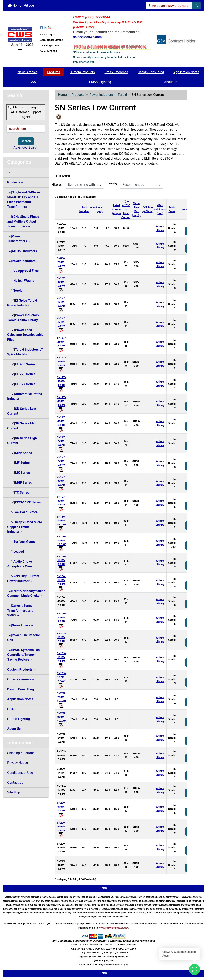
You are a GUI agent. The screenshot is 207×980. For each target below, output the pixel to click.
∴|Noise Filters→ (20, 625)
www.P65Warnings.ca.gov (114, 928)
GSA (33, 82)
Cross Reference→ (21, 679)
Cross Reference (116, 72)
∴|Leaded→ (17, 552)
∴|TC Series (18, 492)
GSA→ (12, 709)
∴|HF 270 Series (21, 374)
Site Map (14, 792)
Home (15, 6)
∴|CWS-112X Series (24, 502)
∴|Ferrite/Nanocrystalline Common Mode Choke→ (26, 593)
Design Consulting (151, 72)
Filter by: (57, 185)
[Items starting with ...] (85, 185)
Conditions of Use (20, 773)
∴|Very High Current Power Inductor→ (23, 579)
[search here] (26, 129)
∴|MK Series (19, 473)
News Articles (28, 72)
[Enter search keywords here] (169, 6)
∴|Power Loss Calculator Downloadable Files (25, 335)
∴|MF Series (18, 463)
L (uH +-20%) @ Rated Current (126, 209)
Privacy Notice (18, 763)
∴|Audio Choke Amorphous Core (20, 564)
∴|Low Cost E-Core (22, 512)
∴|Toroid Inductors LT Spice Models (25, 352)
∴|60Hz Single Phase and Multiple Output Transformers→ (23, 222)
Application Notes (186, 72)
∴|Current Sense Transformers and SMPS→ (20, 611)
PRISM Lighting (100, 82)
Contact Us (15, 782)
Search (26, 141)
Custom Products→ (22, 669)
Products (54, 72)
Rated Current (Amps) (116, 209)
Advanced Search (26, 147)
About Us (171, 82)
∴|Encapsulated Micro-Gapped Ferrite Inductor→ (25, 527)
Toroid (122, 95)
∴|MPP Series (20, 453)
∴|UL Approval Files (23, 271)
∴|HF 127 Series (21, 384)
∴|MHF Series (20, 483)
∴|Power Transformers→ (19, 239)
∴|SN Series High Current (22, 441)
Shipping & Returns (21, 753)
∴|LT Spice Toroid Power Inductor (22, 303)
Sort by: (113, 184)
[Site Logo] (20, 34)
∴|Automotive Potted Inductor (25, 396)
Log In (31, 6)
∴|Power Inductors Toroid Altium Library (23, 318)
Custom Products (82, 72)
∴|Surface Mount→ (23, 542)
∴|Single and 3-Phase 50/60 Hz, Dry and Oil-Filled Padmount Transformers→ (24, 200)
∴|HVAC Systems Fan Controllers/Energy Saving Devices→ (24, 655)
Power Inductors (101, 95)
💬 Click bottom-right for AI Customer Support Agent (26, 112)
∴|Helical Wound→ (22, 281)
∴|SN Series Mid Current (21, 426)
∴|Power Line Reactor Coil (24, 638)
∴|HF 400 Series (21, 364)
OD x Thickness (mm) (160, 209)
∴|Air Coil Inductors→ (24, 251)
